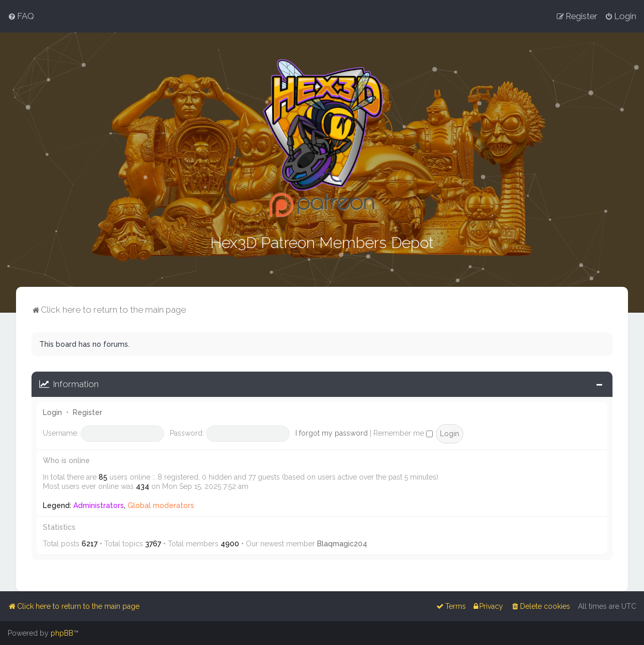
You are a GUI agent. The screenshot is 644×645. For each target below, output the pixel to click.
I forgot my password (332, 432)
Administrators (99, 504)
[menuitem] (21, 16)
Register (88, 411)
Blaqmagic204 (342, 543)
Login (52, 411)
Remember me (403, 432)
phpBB (62, 633)
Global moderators (161, 504)
